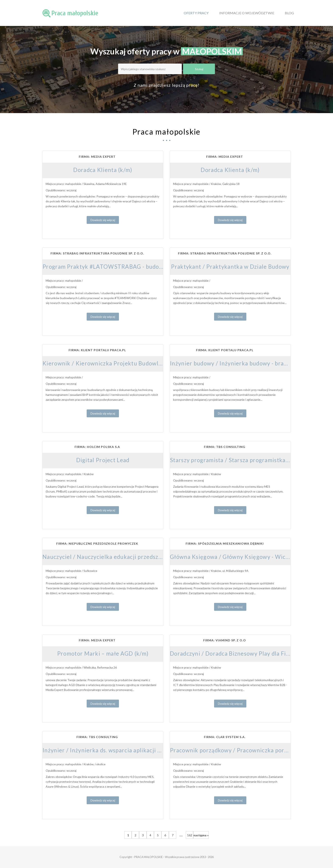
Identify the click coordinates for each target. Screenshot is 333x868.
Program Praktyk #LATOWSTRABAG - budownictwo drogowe (124, 267)
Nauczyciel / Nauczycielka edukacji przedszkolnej (109, 557)
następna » (201, 835)
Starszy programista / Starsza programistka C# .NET (239, 460)
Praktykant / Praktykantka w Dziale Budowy (230, 267)
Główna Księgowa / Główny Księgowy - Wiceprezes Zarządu (250, 557)
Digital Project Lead (103, 460)
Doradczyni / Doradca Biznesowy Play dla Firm (232, 653)
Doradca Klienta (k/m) (103, 170)
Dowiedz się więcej (103, 220)
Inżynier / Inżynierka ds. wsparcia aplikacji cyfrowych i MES (122, 750)
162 (190, 835)
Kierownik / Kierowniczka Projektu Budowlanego (109, 363)
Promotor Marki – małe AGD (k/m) (103, 653)
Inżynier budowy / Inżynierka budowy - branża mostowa (244, 363)
